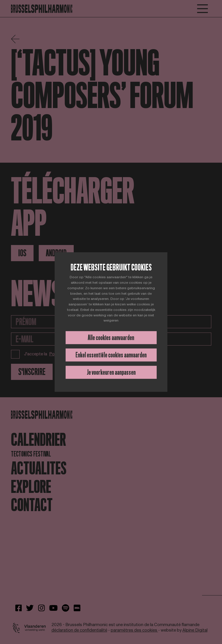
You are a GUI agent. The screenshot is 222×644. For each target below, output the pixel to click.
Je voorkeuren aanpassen (111, 372)
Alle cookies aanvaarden (111, 338)
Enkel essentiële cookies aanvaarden (111, 355)
